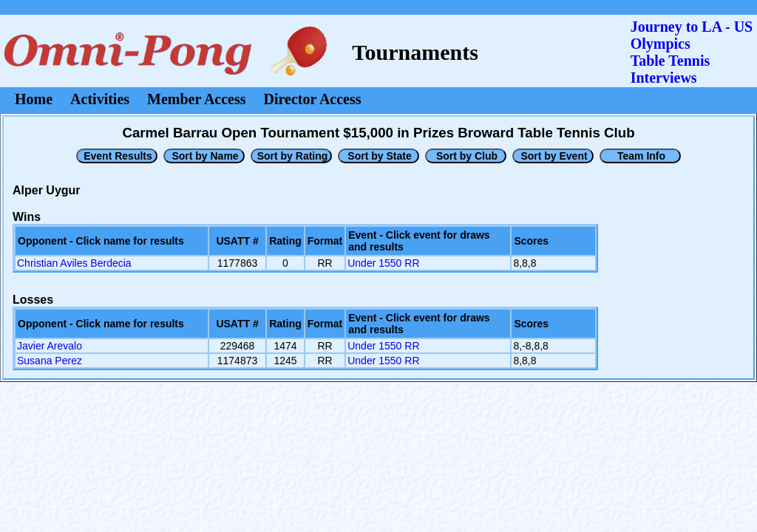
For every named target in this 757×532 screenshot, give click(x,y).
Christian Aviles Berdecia (74, 263)
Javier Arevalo (50, 346)
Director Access (313, 99)
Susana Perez (50, 361)
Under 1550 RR (383, 263)
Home (34, 99)
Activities (100, 99)
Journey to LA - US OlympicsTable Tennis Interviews (692, 52)
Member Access (196, 99)
